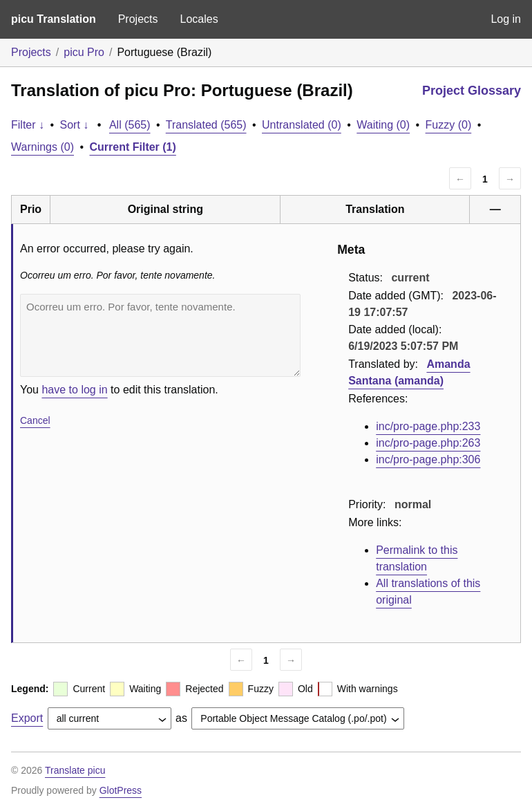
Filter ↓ (28, 125)
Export (27, 718)
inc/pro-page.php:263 (428, 443)
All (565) (130, 125)
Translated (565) (206, 125)
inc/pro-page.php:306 (428, 459)
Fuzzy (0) (449, 125)
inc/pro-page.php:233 (428, 426)
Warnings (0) (42, 147)
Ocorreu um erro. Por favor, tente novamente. (160, 335)
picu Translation (54, 19)
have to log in (74, 390)
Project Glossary (472, 91)
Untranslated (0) (302, 125)
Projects (138, 19)
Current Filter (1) (133, 147)
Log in (506, 19)
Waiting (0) (383, 125)
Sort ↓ (75, 125)
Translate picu (75, 770)
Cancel (35, 420)
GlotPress (121, 790)
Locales (199, 19)
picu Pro (84, 52)
